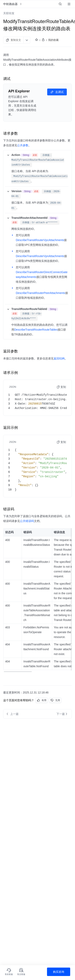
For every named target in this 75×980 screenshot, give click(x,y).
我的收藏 (53, 40)
